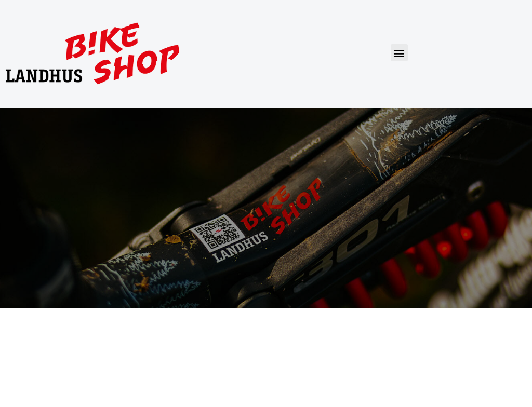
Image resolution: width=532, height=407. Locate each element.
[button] (399, 53)
